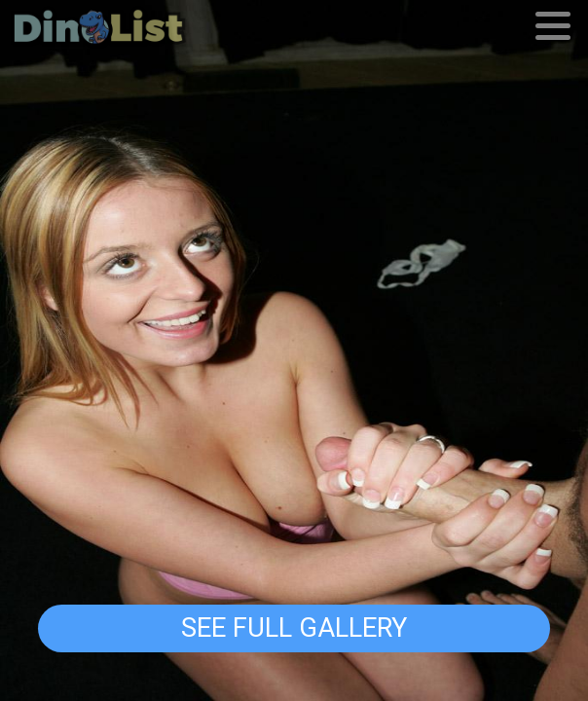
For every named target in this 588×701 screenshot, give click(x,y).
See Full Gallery (294, 628)
